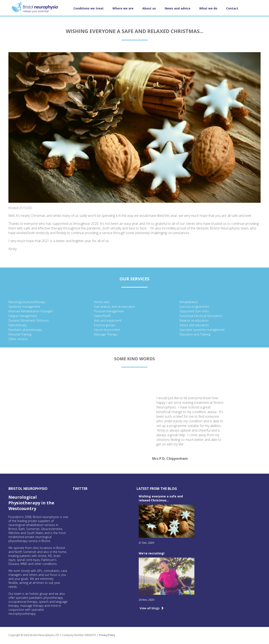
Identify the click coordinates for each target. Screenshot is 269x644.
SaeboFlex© (102, 316)
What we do (208, 8)
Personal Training (20, 334)
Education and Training (195, 334)
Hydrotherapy (18, 325)
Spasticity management (24, 307)
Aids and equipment (108, 320)
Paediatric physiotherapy (25, 330)
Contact (232, 8)
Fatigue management (23, 316)
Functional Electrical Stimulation (201, 316)
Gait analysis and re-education (115, 307)
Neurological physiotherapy (27, 302)
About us (149, 8)
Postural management (109, 311)
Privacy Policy (107, 635)
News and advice (178, 8)
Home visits (102, 302)
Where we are (123, 8)
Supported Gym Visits (194, 311)
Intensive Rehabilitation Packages (31, 311)
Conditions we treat (88, 8)
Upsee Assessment (107, 330)
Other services (18, 339)
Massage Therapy (106, 334)
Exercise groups (105, 325)
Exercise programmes (194, 307)
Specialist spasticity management (202, 330)
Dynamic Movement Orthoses (29, 320)
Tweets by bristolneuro (91, 497)
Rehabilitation (189, 302)
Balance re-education (194, 320)
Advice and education (194, 325)
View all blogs (150, 608)
